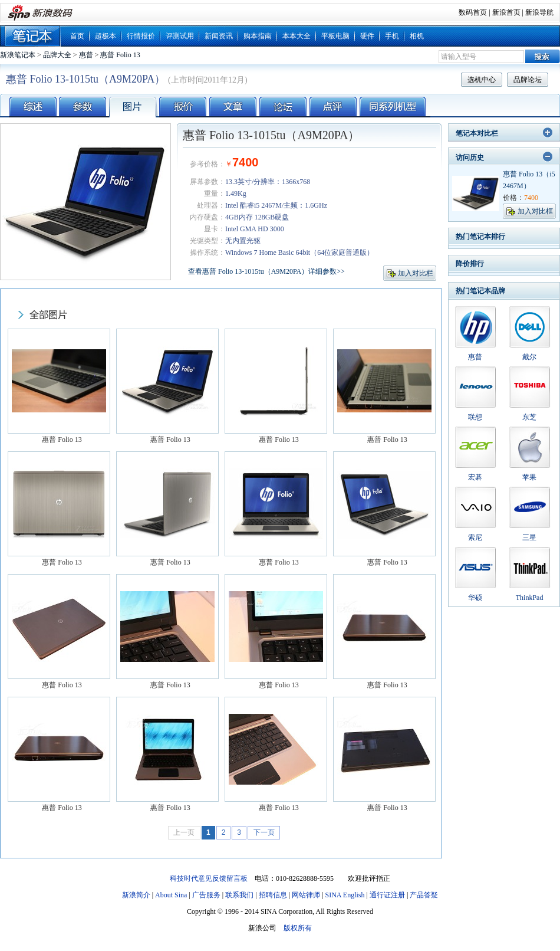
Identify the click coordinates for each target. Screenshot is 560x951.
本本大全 (297, 36)
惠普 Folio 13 (120, 55)
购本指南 (258, 36)
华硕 (475, 598)
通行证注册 (387, 895)
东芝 (529, 417)
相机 (417, 36)
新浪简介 (136, 895)
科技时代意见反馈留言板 (209, 878)
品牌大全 (57, 55)
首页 (77, 36)
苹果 (529, 477)
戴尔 (529, 357)
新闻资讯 (219, 36)
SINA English (345, 895)
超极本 (106, 36)
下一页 (264, 832)
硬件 (367, 36)
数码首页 (473, 12)
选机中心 (482, 80)
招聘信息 (273, 895)
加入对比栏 (416, 273)
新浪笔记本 (18, 55)
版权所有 (298, 928)
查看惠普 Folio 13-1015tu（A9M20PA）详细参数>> (266, 271)
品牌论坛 (528, 80)
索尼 (475, 537)
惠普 (86, 55)
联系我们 (239, 895)
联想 (475, 417)
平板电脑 (335, 36)
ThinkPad (530, 598)
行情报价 (141, 36)
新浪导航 (539, 12)
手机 (392, 36)
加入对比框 (535, 211)
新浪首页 (506, 12)
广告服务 (206, 895)
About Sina (171, 895)
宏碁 (475, 477)
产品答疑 (424, 895)
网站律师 (306, 895)
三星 (529, 537)
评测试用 (180, 36)
